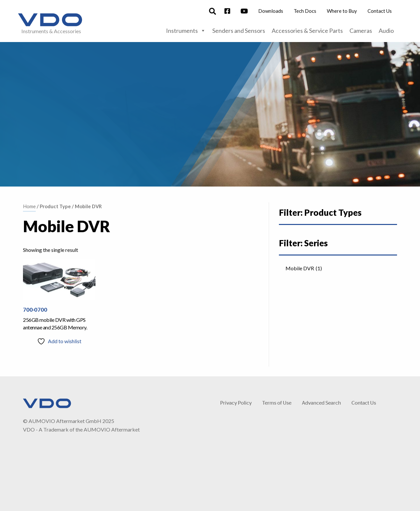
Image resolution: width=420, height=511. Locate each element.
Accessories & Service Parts (307, 31)
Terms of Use (277, 402)
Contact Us (380, 11)
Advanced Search (321, 402)
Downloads (271, 11)
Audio (386, 31)
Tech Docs (305, 11)
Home (29, 206)
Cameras (361, 31)
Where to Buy (342, 11)
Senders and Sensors (239, 31)
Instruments (186, 31)
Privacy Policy (236, 402)
